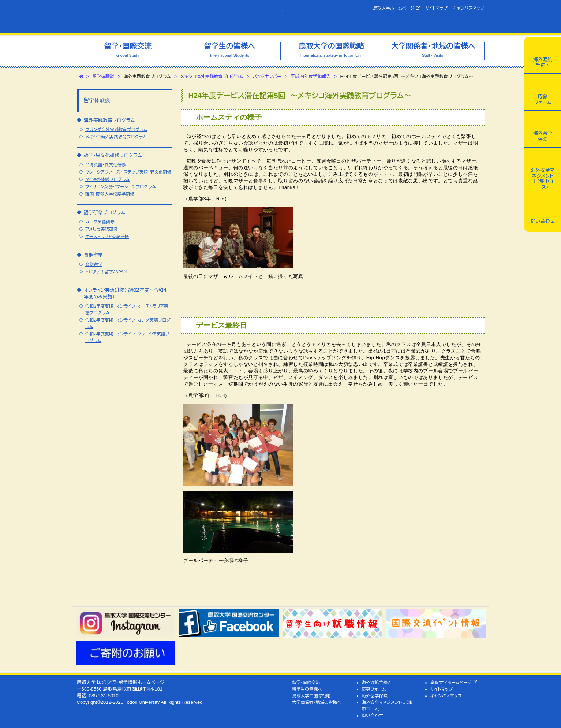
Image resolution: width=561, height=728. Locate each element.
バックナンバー (267, 77)
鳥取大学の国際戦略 (311, 696)
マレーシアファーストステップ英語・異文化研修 (128, 172)
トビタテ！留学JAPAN (106, 272)
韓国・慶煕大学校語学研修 (110, 194)
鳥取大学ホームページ (397, 8)
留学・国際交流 (306, 682)
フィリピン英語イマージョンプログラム (121, 187)
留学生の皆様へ (307, 689)
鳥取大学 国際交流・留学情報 (180, 17)
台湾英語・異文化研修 (106, 165)
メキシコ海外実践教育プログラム (212, 77)
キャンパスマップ (468, 8)
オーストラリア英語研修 (107, 236)
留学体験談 (103, 77)
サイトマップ (436, 8)
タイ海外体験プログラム (107, 179)
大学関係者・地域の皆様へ (317, 702)
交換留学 (94, 264)
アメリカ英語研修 (102, 229)
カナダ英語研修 (100, 222)
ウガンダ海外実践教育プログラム (116, 129)
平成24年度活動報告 (311, 77)
